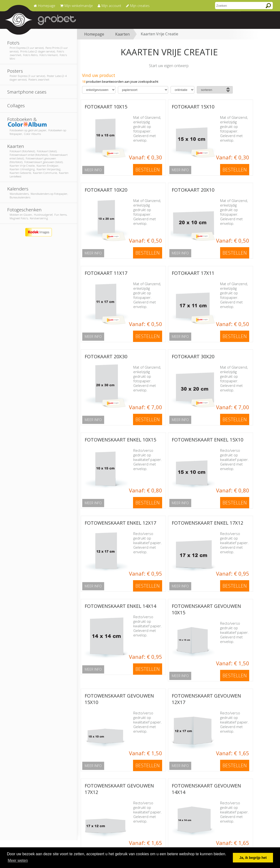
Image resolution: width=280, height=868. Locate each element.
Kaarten (122, 34)
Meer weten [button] (18, 860)
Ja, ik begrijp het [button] (253, 858)
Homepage (94, 34)
